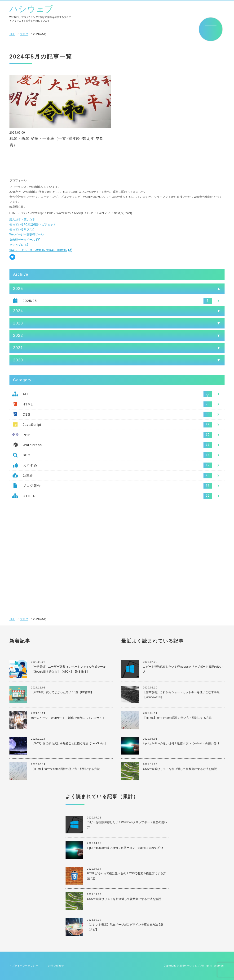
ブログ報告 (32, 486)
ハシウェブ (31, 9)
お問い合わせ (56, 966)
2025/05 (30, 301)
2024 (18, 311)
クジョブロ (17, 245)
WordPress (32, 445)
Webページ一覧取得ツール (26, 234)
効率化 (28, 476)
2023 (18, 323)
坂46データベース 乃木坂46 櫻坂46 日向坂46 (38, 250)
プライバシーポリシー (25, 966)
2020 (18, 360)
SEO (27, 455)
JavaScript (32, 425)
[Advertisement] (117, 544)
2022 (18, 335)
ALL (26, 394)
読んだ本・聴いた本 (22, 220)
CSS (27, 414)
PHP (27, 435)
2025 (18, 289)
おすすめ (30, 465)
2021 (18, 348)
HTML (28, 404)
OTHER (29, 496)
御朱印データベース (22, 240)
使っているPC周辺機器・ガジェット (33, 225)
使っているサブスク (22, 229)
